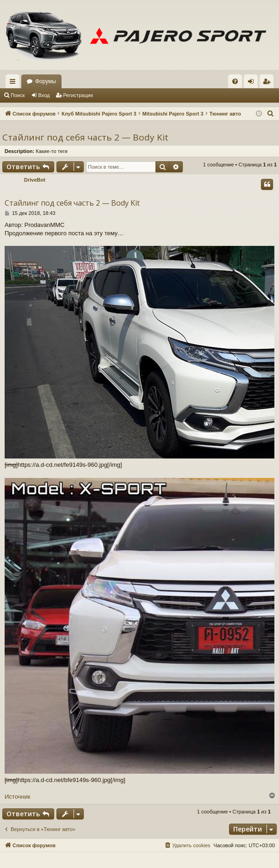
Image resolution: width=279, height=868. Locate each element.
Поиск (18, 95)
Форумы (46, 81)
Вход (44, 95)
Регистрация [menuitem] (268, 83)
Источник (18, 797)
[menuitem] (235, 81)
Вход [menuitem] (253, 83)
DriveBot (35, 180)
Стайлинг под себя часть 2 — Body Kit (85, 137)
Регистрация (78, 95)
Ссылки (14, 83)
